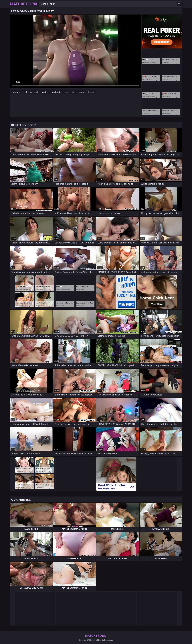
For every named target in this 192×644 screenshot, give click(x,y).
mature (16, 92)
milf (25, 92)
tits (74, 92)
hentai (91, 92)
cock (67, 92)
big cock (34, 92)
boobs (82, 92)
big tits (45, 92)
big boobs (57, 92)
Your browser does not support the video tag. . (76, 52)
